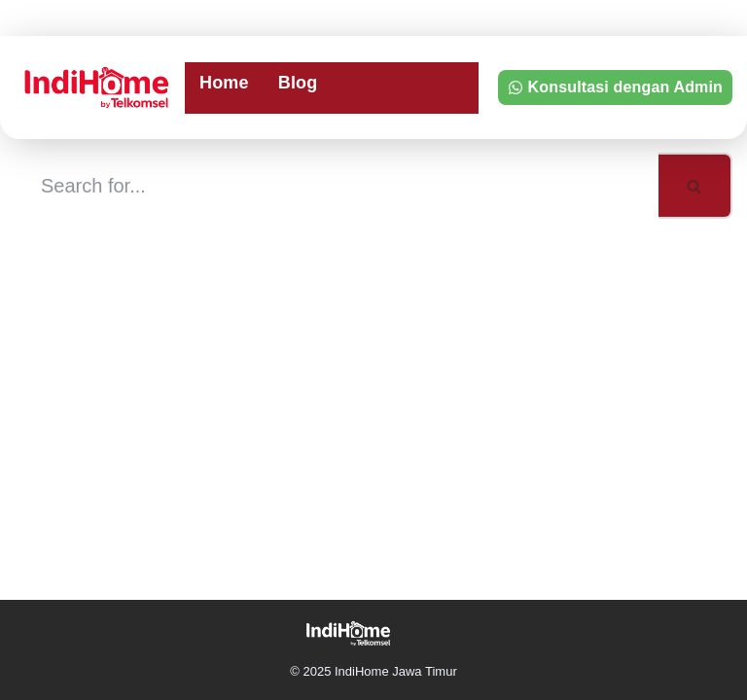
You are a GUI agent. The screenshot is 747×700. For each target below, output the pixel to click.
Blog (298, 83)
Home (224, 83)
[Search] (337, 186)
